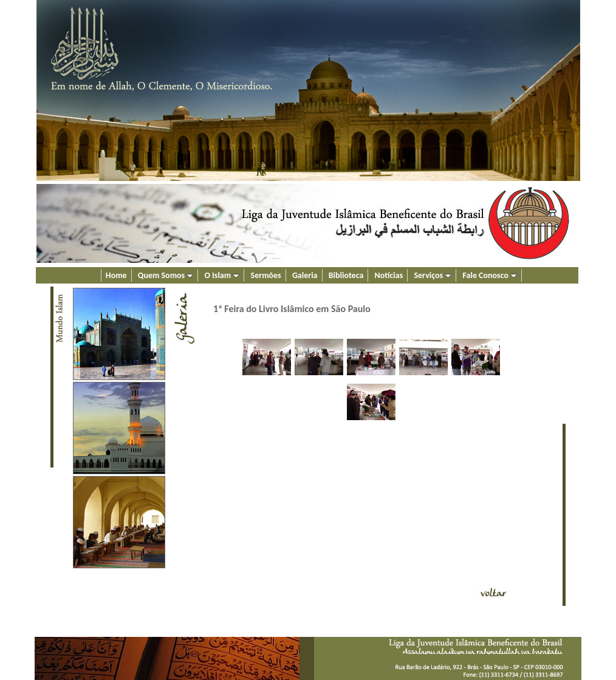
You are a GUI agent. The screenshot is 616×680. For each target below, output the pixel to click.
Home (116, 275)
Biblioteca (346, 275)
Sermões (266, 275)
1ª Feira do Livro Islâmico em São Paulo (292, 309)
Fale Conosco (490, 275)
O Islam (222, 275)
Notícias (389, 275)
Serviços (433, 275)
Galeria (305, 275)
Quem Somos (166, 275)
